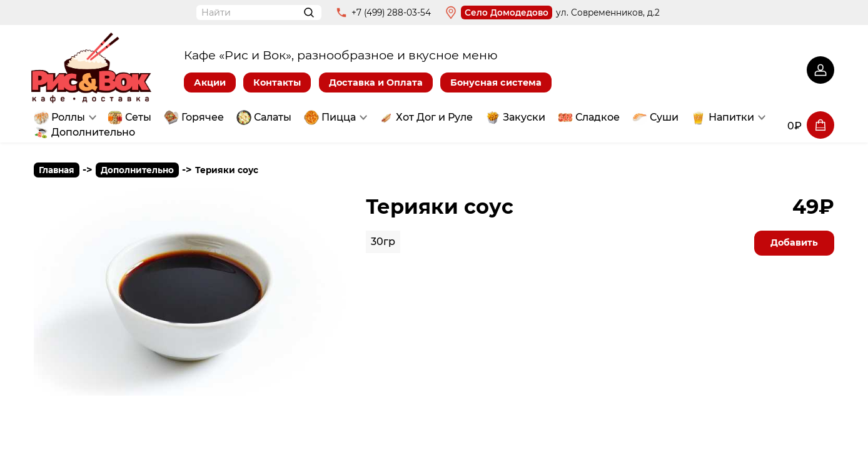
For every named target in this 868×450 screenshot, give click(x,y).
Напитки (731, 117)
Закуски (524, 117)
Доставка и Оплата (376, 82)
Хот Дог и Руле (434, 117)
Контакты (277, 82)
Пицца (339, 117)
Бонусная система (496, 82)
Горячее (203, 117)
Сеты (138, 117)
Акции (210, 82)
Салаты (273, 117)
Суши (664, 117)
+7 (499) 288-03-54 (391, 12)
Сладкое (598, 117)
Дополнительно (93, 132)
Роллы (68, 117)
